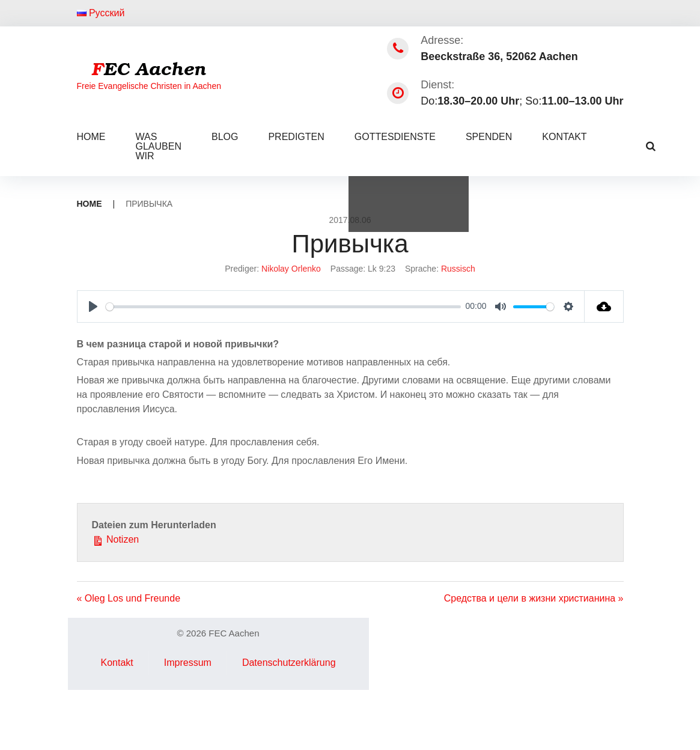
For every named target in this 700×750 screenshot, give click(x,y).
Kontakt (564, 137)
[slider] (283, 307)
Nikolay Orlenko (291, 269)
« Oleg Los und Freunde (129, 598)
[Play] (93, 306)
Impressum (188, 663)
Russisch (458, 269)
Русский (101, 13)
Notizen (116, 538)
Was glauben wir (159, 146)
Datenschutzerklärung (289, 663)
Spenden (489, 137)
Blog (225, 137)
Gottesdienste (395, 137)
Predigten (296, 137)
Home (91, 137)
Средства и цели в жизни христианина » (534, 598)
